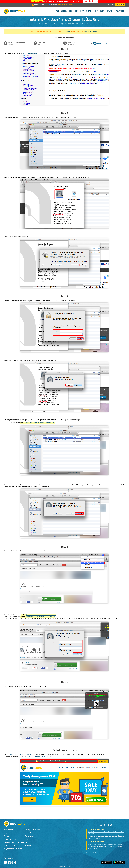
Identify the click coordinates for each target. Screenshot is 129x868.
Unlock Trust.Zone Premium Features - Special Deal (105, 844)
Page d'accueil (9, 830)
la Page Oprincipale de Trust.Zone (20, 754)
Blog (27, 839)
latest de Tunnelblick (30, 53)
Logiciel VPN (8, 833)
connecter (67, 31)
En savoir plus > (92, 852)
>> (91, 1)
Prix (76, 11)
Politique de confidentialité (14, 842)
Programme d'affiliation (13, 849)
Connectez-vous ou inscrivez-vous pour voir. (40, 423)
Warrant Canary (10, 845)
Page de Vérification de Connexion (40, 756)
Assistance (120, 11)
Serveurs (110, 11)
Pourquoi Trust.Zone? (64, 11)
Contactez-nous (31, 833)
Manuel (28, 845)
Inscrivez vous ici (92, 31)
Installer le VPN (86, 11)
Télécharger (99, 11)
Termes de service (11, 839)
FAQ (27, 842)
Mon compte (120, 5)
